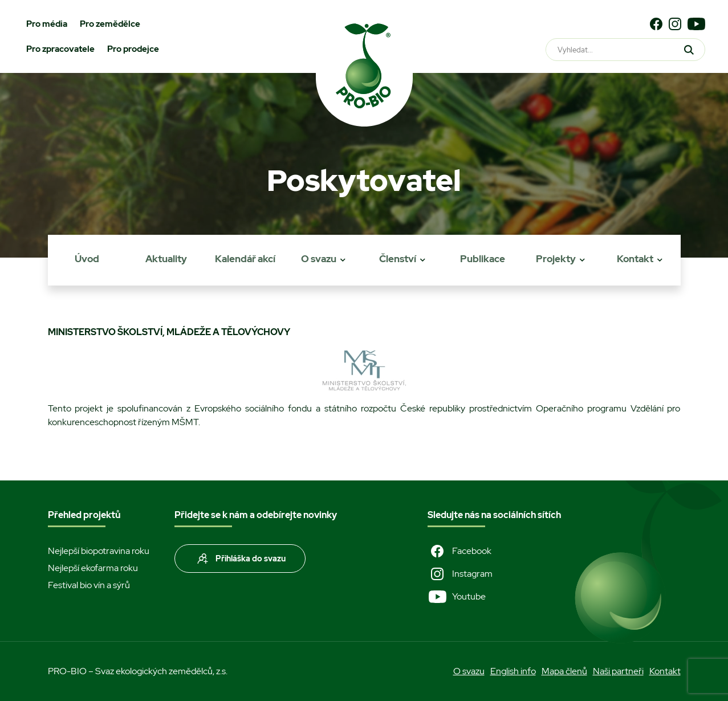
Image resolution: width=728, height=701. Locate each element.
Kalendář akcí (245, 259)
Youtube (457, 597)
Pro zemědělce (110, 24)
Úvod (87, 259)
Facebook (459, 551)
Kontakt (635, 259)
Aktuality (166, 259)
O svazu (319, 259)
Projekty (556, 259)
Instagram (460, 574)
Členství (398, 259)
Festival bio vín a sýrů (89, 585)
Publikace (483, 259)
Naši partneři (618, 671)
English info (513, 671)
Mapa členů (564, 671)
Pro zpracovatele (60, 49)
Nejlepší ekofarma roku (93, 568)
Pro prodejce (133, 49)
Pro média (47, 24)
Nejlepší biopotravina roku (99, 551)
